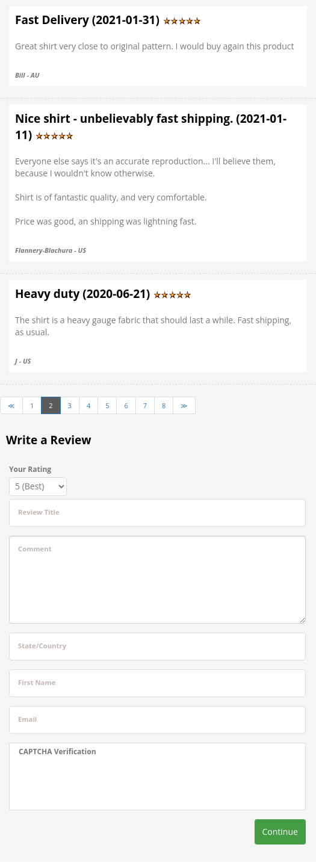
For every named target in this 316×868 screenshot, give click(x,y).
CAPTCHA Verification (57, 752)
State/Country (42, 646)
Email (27, 719)
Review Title (39, 512)
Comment (35, 549)
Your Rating (30, 469)
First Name (37, 682)
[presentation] (94, 783)
